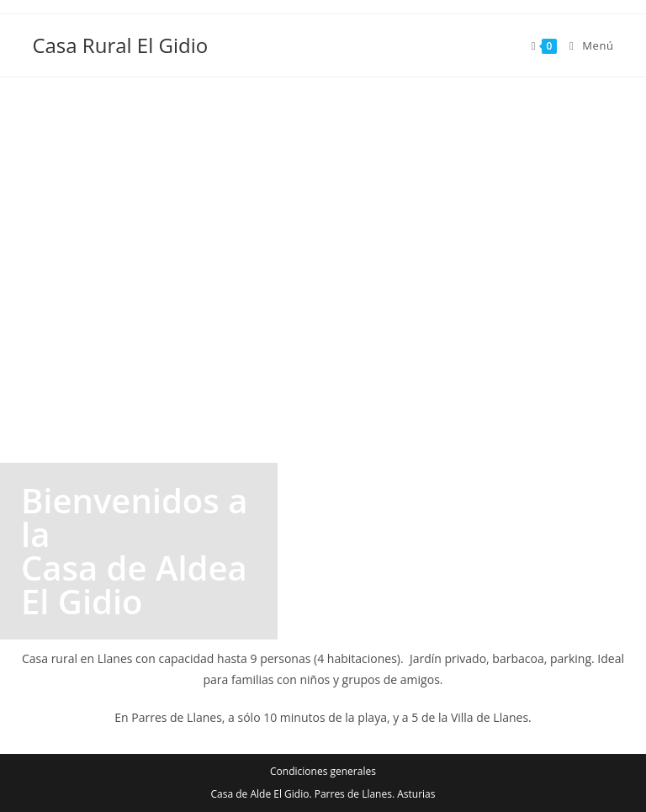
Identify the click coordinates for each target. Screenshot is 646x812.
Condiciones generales (323, 771)
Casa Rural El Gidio (120, 45)
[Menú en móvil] (585, 45)
